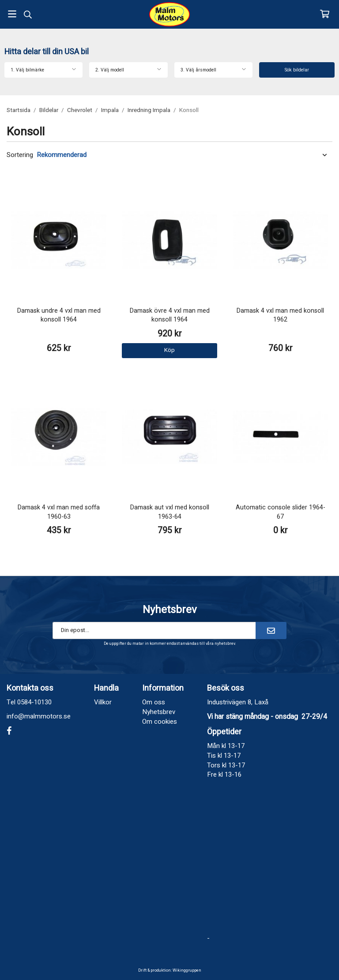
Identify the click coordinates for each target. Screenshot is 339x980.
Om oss (154, 702)
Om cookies (160, 722)
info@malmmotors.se (39, 716)
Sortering (20, 155)
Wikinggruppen (187, 971)
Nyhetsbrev (159, 712)
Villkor (103, 702)
